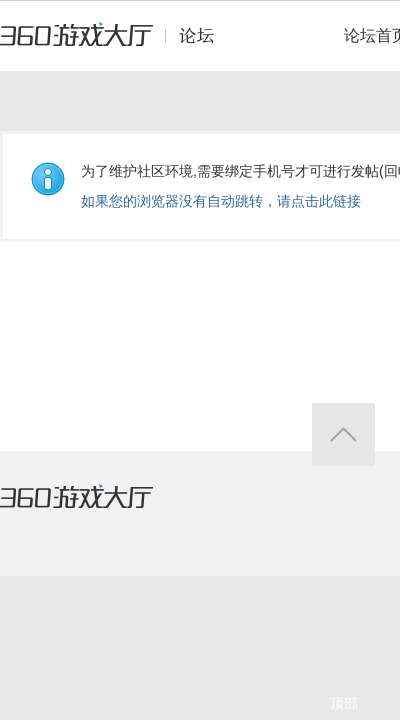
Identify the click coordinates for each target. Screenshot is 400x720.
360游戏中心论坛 (115, 44)
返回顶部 (343, 434)
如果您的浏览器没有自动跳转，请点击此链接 (221, 201)
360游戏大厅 (97, 509)
